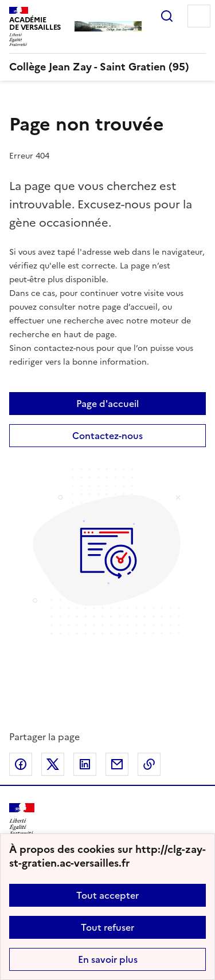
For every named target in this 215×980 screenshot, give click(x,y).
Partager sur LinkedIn (85, 764)
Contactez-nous (107, 436)
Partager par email (117, 764)
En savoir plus (108, 959)
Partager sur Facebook (21, 764)
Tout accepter (107, 895)
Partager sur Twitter (53, 764)
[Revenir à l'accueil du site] (22, 819)
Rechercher (167, 16)
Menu (199, 16)
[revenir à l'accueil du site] (107, 67)
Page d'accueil (107, 404)
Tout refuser (107, 927)
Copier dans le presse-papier (149, 764)
